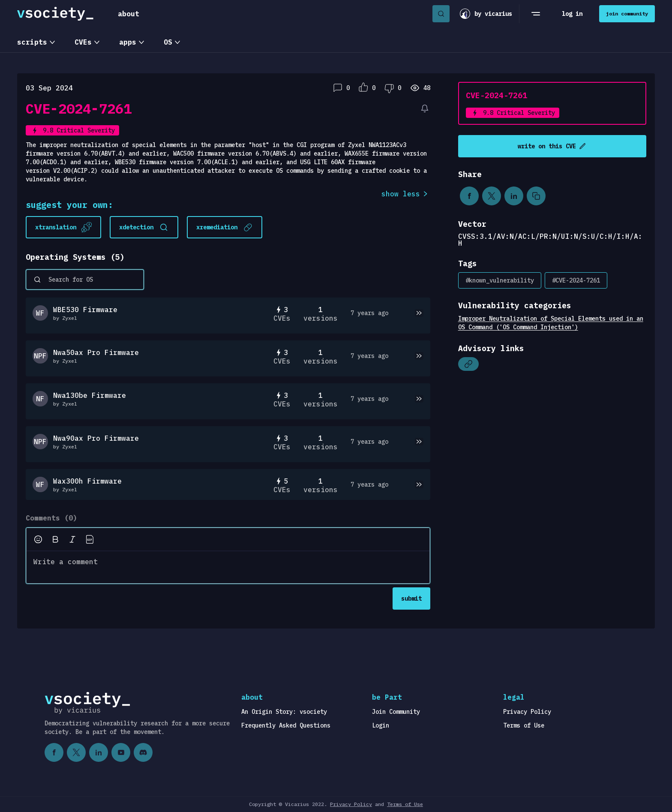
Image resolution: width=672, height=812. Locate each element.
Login (381, 725)
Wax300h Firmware (87, 481)
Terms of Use (524, 725)
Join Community (396, 712)
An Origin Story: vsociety (284, 712)
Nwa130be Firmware (90, 395)
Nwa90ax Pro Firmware (96, 438)
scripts (32, 42)
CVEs (83, 42)
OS (168, 42)
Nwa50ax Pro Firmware (96, 352)
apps (128, 42)
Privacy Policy (527, 712)
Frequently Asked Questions (286, 725)
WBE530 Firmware (85, 310)
